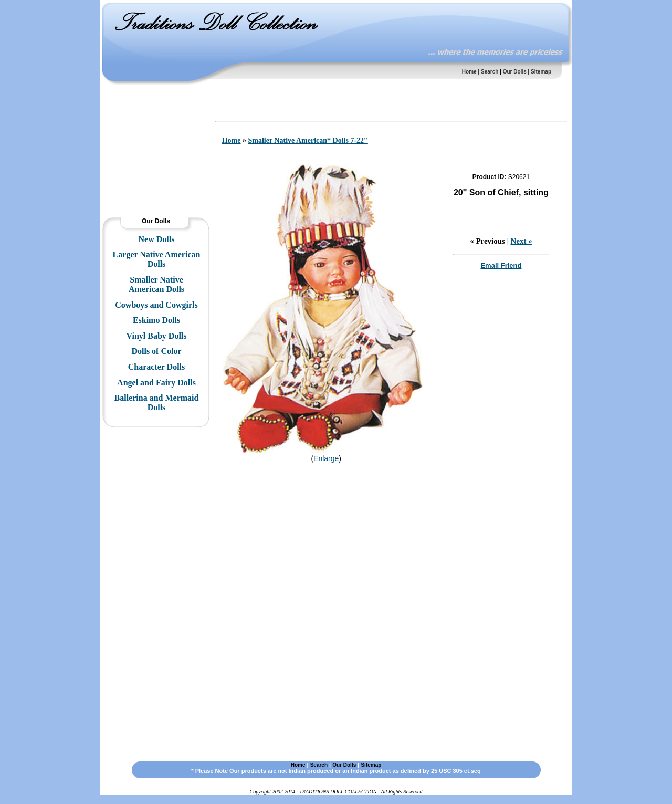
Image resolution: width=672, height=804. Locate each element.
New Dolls (157, 239)
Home (469, 72)
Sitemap (541, 72)
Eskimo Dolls (156, 320)
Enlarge (326, 458)
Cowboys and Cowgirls (156, 305)
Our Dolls (515, 72)
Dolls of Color (156, 351)
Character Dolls (157, 367)
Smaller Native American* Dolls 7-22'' (308, 140)
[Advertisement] (155, 118)
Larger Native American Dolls (157, 259)
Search (490, 72)
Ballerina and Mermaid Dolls (157, 403)
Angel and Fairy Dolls (156, 383)
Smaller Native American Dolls (156, 284)
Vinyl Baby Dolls (157, 336)
